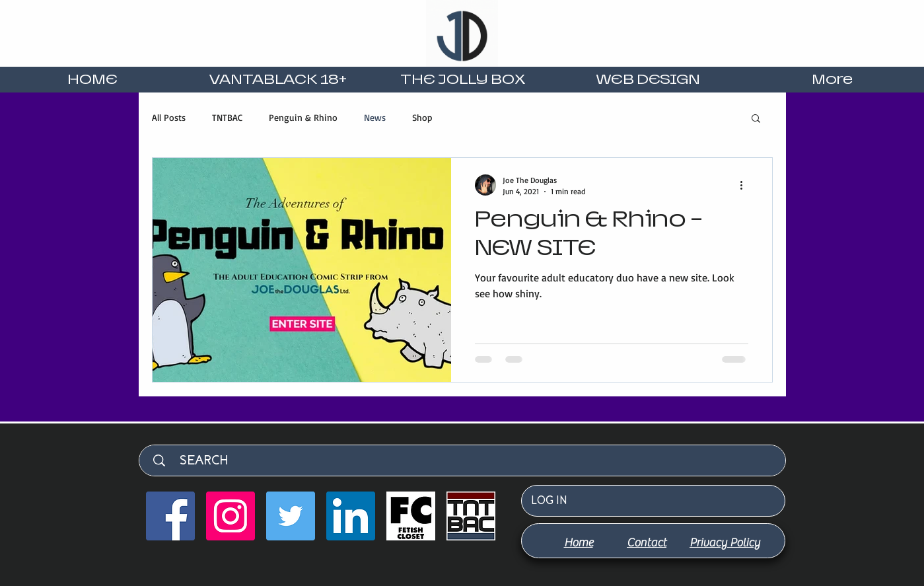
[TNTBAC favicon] (471, 516)
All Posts (169, 117)
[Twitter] (291, 516)
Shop (422, 117)
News (375, 117)
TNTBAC (227, 117)
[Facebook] (170, 516)
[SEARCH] (469, 460)
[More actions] (746, 185)
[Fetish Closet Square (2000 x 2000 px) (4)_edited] (411, 516)
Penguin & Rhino (303, 117)
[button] (756, 119)
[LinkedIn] (351, 516)
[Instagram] (231, 516)
